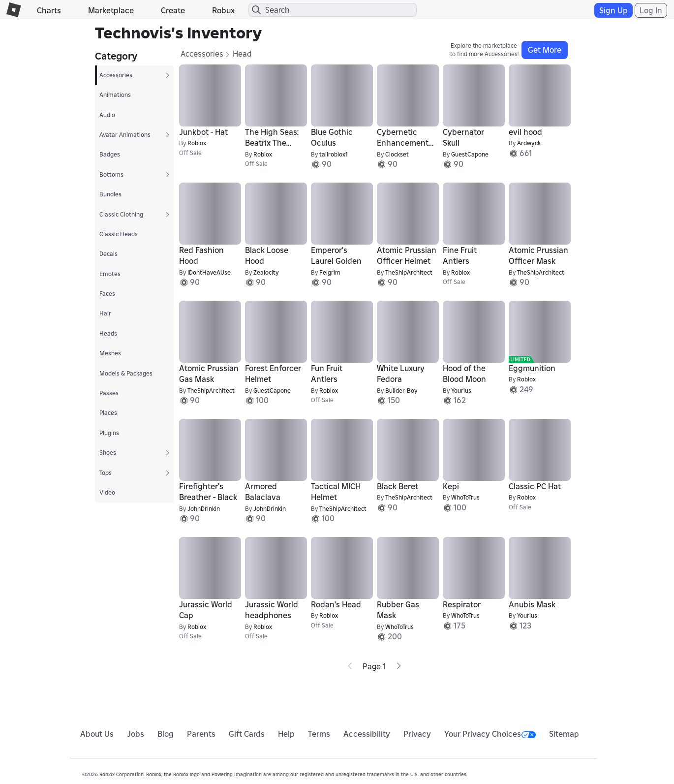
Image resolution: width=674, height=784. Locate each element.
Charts (49, 10)
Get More (545, 50)
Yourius (461, 391)
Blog (166, 734)
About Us (97, 734)
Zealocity (266, 272)
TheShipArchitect (409, 272)
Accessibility (367, 734)
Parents (201, 734)
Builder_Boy (401, 391)
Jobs (136, 734)
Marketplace (111, 10)
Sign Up (613, 10)
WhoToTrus (465, 497)
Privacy (417, 734)
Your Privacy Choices (490, 734)
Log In (651, 10)
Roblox (197, 143)
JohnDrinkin (204, 509)
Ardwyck (529, 143)
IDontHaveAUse (209, 272)
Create (173, 10)
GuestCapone (470, 154)
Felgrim (330, 272)
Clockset (397, 154)
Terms (319, 734)
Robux (223, 10)
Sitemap (564, 734)
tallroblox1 (334, 154)
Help (286, 734)
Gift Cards (247, 734)
